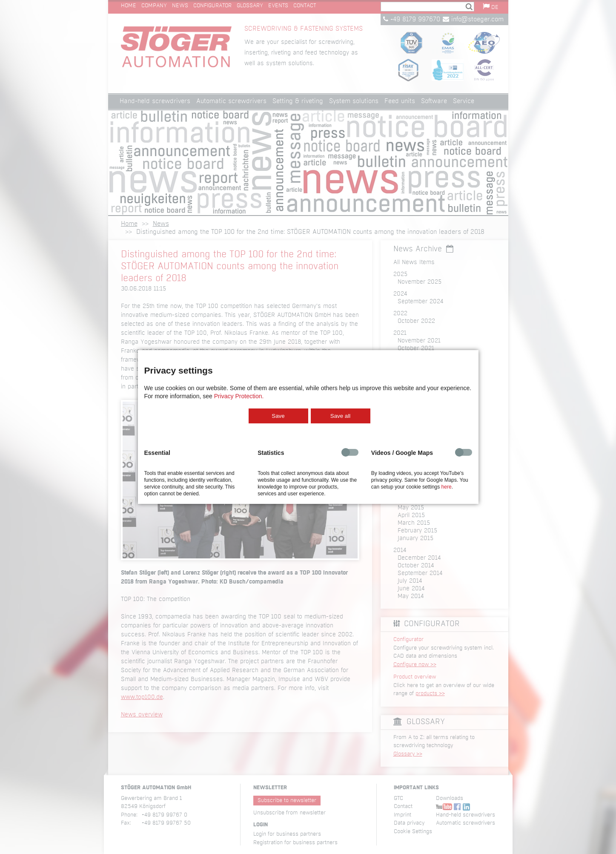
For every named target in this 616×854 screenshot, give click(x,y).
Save (278, 416)
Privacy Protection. (239, 396)
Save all (340, 416)
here (447, 487)
